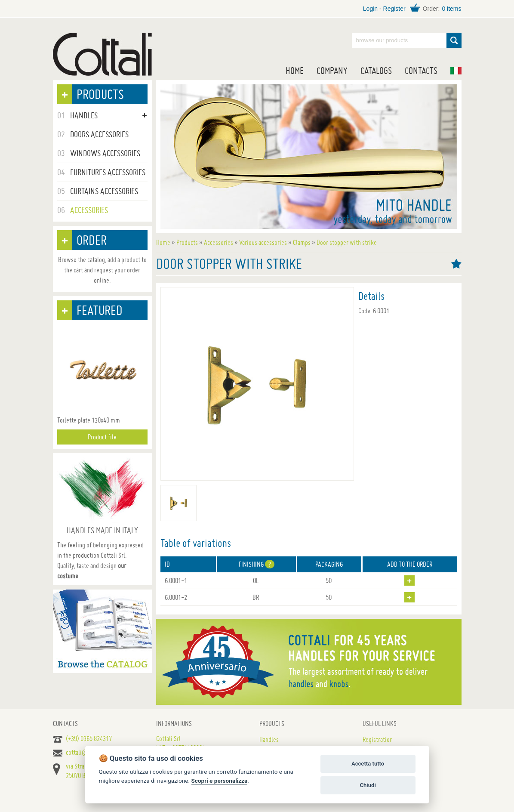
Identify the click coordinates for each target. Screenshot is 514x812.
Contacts (421, 71)
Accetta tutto (368, 764)
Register (394, 9)
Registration (378, 739)
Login (370, 9)
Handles (269, 739)
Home (295, 71)
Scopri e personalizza (220, 781)
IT (456, 71)
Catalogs (376, 71)
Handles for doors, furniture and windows (102, 54)
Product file (102, 437)
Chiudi (368, 785)
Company (332, 71)
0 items (451, 9)
